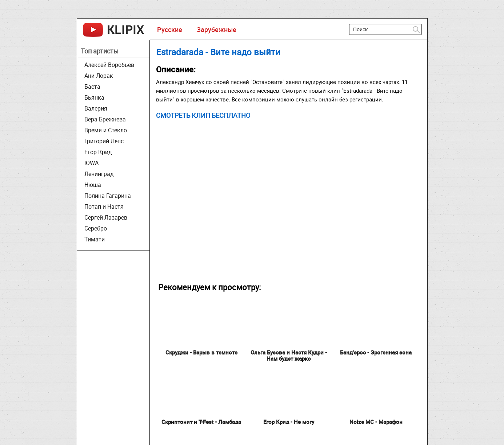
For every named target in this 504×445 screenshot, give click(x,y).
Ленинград (99, 174)
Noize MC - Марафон (376, 422)
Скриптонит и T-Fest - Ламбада (201, 422)
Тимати (95, 239)
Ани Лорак (99, 76)
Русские (170, 29)
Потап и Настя (104, 207)
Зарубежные (217, 29)
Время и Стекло (106, 130)
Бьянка (94, 97)
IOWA (91, 163)
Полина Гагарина (108, 196)
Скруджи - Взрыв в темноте (201, 352)
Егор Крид (98, 152)
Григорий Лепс (104, 141)
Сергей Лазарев (106, 217)
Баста (92, 87)
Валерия (96, 108)
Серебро (96, 228)
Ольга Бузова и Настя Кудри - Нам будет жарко (289, 355)
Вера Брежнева (105, 119)
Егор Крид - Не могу (289, 422)
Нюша (93, 185)
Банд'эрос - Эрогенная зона (376, 352)
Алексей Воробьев (109, 65)
